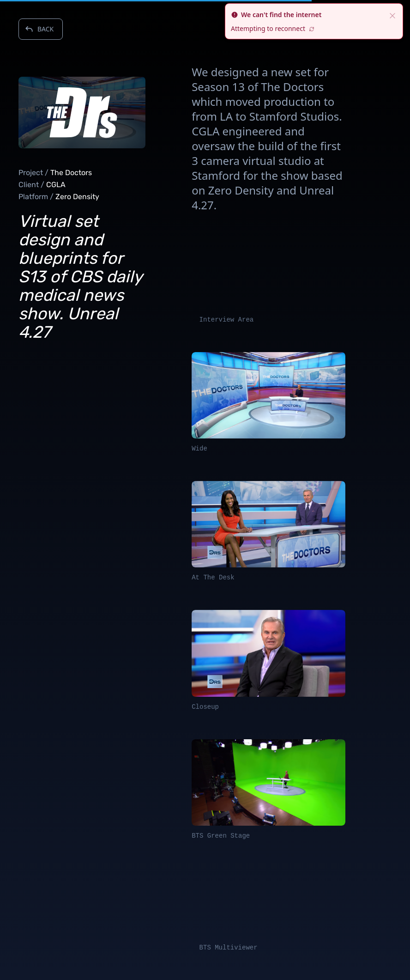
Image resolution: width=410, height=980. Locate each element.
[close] (392, 15)
